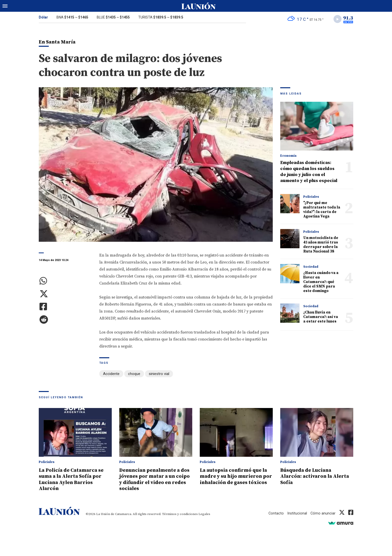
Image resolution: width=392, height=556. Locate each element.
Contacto (275, 513)
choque (134, 374)
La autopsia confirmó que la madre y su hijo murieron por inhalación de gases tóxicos (236, 479)
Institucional (297, 513)
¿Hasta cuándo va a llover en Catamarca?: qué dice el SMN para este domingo (321, 283)
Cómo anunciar (323, 513)
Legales (204, 514)
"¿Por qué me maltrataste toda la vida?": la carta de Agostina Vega (322, 210)
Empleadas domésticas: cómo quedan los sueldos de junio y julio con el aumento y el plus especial (309, 172)
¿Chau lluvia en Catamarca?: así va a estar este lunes (321, 318)
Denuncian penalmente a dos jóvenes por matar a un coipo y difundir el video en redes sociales (155, 479)
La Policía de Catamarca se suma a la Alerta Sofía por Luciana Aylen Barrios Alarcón (73, 479)
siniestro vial (159, 374)
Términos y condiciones (180, 514)
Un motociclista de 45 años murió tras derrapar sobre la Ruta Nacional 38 (321, 245)
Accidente (111, 374)
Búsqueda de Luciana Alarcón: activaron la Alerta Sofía (308, 476)
